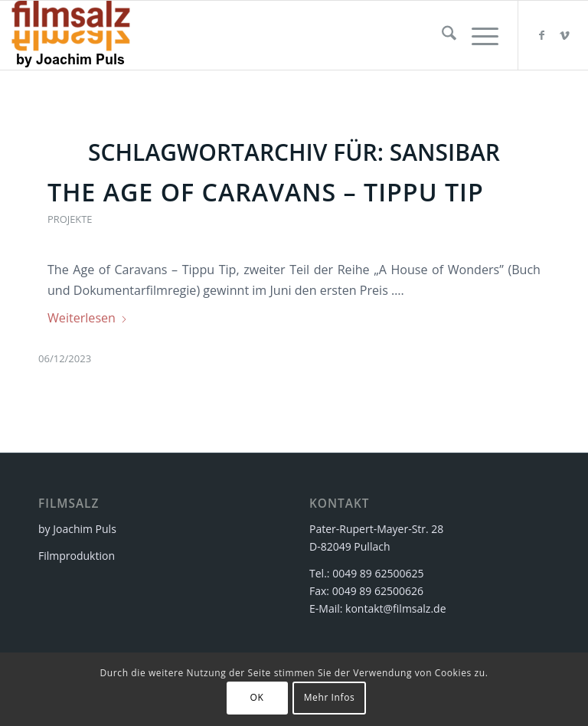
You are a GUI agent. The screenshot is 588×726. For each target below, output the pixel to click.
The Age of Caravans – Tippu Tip (266, 192)
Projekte (70, 219)
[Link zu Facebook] (542, 35)
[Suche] (441, 35)
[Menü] (477, 35)
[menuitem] (441, 35)
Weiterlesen (88, 318)
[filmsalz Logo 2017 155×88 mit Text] (71, 35)
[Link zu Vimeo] (565, 35)
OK (257, 697)
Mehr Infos (330, 697)
